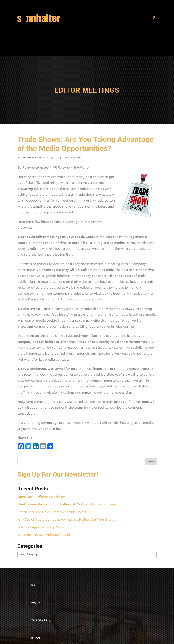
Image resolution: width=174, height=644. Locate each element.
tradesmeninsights (32, 158)
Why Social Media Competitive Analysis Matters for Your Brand (66, 519)
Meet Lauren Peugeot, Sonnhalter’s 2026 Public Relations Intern (67, 504)
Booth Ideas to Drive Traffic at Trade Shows (52, 512)
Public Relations (71, 158)
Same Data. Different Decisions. (42, 497)
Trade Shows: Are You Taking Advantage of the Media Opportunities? (85, 144)
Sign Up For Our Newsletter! (58, 474)
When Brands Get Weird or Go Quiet (45, 535)
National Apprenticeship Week (41, 527)
